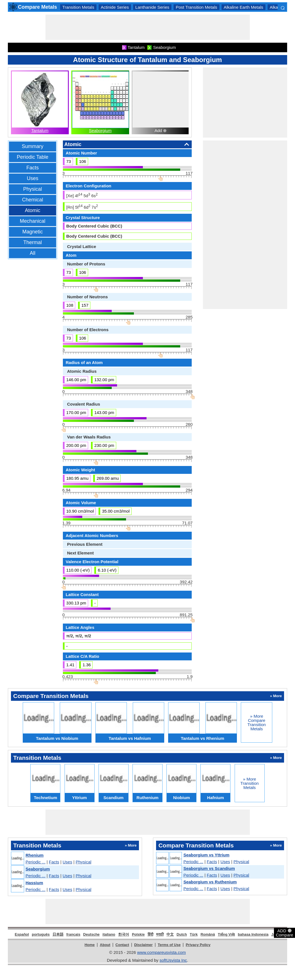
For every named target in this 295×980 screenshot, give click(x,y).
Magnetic (32, 232)
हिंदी (150, 934)
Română (208, 934)
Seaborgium (100, 130)
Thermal (33, 242)
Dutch (182, 934)
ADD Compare (285, 933)
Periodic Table (33, 157)
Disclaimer (143, 945)
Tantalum (40, 130)
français (73, 934)
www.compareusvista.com (162, 952)
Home (90, 945)
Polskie (138, 934)
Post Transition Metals (196, 7)
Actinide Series (115, 7)
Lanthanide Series (152, 7)
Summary (32, 146)
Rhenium (35, 855)
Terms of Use (169, 945)
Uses (32, 178)
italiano (109, 934)
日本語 (58, 934)
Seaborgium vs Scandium (209, 868)
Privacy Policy (198, 945)
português (41, 934)
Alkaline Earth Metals (243, 7)
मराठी (160, 934)
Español (22, 934)
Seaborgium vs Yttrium (206, 855)
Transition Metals (78, 7)
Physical (32, 189)
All (33, 253)
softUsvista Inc (173, 960)
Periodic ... (36, 862)
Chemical (32, 200)
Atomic (32, 210)
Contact (122, 945)
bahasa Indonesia (253, 934)
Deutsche (91, 934)
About (105, 945)
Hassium (34, 883)
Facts (33, 168)
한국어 (124, 934)
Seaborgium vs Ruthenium (210, 882)
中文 (170, 934)
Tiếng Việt (226, 934)
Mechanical (32, 221)
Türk (194, 934)
